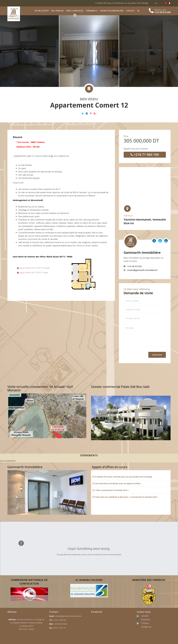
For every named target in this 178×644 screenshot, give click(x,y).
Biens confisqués (75, 11)
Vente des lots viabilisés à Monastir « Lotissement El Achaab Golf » (125, 497)
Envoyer (157, 355)
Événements (92, 11)
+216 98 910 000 (162, 12)
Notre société (42, 11)
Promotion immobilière (112, 11)
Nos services (58, 11)
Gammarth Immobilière (142, 252)
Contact (130, 11)
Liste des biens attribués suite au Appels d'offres (116, 483)
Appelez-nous (160, 10)
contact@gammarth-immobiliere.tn (68, 616)
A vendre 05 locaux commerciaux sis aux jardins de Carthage (126, 3)
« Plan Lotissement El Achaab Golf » (111, 490)
